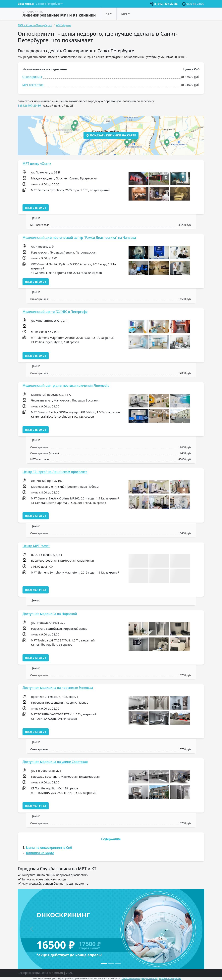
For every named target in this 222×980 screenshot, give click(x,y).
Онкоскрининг (32, 77)
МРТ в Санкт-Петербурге (35, 25)
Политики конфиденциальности (140, 978)
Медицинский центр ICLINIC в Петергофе (55, 312)
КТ (107, 14)
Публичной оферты (170, 978)
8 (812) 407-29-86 (166, 4)
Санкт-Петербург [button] (48, 4)
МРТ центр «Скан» (37, 163)
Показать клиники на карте (111, 135)
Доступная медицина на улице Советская (55, 762)
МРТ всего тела (33, 85)
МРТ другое (64, 25)
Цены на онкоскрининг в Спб (49, 848)
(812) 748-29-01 (36, 208)
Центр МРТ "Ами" (36, 546)
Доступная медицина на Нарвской (50, 614)
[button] (139, 179)
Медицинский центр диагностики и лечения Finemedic (66, 386)
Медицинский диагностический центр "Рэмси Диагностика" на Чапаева (79, 238)
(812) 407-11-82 (36, 590)
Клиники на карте (40, 853)
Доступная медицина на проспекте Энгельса (58, 688)
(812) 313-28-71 (36, 516)
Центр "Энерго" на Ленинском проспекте (55, 472)
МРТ (124, 14)
